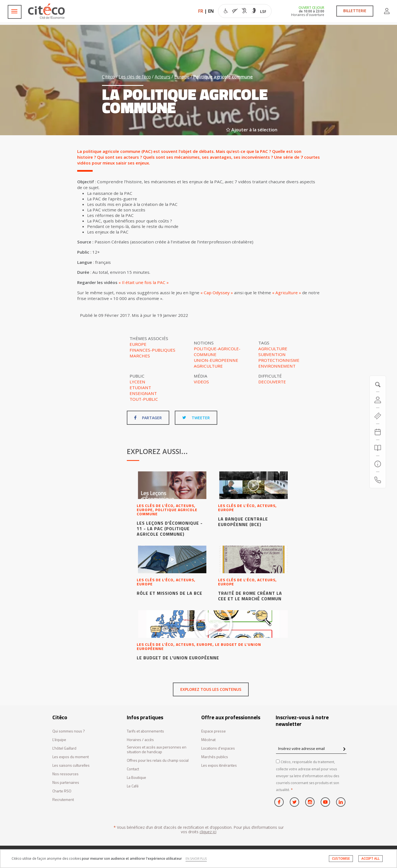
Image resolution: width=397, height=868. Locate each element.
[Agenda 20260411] (378, 432)
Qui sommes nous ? (69, 731)
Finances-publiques (152, 350)
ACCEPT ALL (371, 858)
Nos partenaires (66, 783)
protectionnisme (279, 360)
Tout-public (144, 399)
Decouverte (272, 382)
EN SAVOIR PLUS (196, 859)
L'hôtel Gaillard (64, 748)
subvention (272, 354)
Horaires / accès (140, 740)
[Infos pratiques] (378, 464)
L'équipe (59, 740)
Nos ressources (65, 774)
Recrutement (63, 800)
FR (201, 11)
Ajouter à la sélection (252, 130)
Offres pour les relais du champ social (158, 761)
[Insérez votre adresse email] (311, 748)
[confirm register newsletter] (344, 749)
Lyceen (137, 382)
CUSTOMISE (341, 858)
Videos (201, 382)
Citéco (108, 77)
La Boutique (136, 778)
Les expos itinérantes (219, 765)
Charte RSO (62, 791)
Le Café (133, 786)
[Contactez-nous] (378, 480)
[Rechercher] (378, 448)
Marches (140, 356)
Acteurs (163, 77)
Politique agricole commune (223, 77)
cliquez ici (208, 832)
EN (211, 11)
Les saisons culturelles (71, 765)
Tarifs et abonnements (145, 731)
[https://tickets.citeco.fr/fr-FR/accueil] (378, 416)
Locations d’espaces (218, 748)
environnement (277, 366)
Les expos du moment (71, 757)
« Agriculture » (287, 293)
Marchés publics (215, 757)
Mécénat (208, 740)
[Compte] (378, 400)
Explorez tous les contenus (211, 689)
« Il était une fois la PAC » (144, 282)
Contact (133, 769)
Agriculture (208, 366)
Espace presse (214, 731)
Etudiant (140, 387)
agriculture (273, 349)
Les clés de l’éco (135, 77)
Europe (182, 77)
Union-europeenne (216, 360)
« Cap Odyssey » (217, 293)
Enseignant (143, 393)
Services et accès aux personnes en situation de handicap (157, 750)
